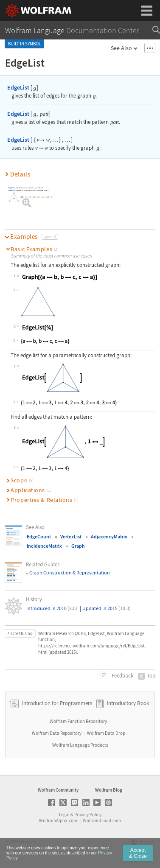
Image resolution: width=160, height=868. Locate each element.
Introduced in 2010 (52, 608)
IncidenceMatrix (44, 546)
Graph (78, 546)
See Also (121, 48)
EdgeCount (39, 536)
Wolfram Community (58, 790)
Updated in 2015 (107, 608)
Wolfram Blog (109, 790)
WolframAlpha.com (58, 820)
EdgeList (18, 87)
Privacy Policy (88, 815)
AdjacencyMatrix (109, 536)
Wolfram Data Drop (106, 733)
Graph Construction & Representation (70, 573)
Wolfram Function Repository (78, 721)
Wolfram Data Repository (57, 733)
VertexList (71, 536)
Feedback (122, 676)
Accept (138, 853)
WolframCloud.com (102, 820)
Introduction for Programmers (56, 703)
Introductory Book (128, 703)
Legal (64, 815)
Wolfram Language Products (80, 745)
